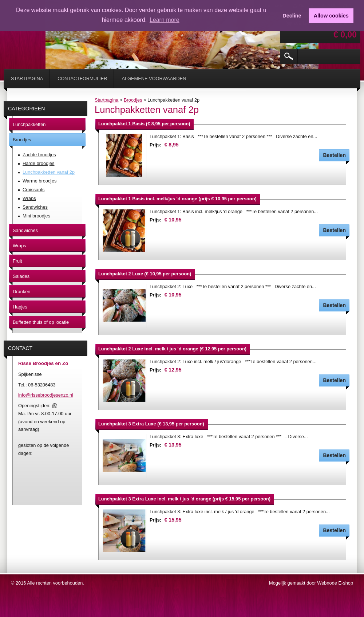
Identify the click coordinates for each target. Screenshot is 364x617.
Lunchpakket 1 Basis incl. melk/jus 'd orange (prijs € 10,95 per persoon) (177, 199)
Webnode (327, 583)
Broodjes (133, 100)
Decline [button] (292, 16)
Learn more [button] (165, 20)
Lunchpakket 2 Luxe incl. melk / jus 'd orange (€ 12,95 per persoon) (172, 349)
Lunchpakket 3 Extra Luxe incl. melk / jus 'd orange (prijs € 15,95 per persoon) (184, 499)
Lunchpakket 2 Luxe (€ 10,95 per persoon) (145, 274)
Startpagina (106, 100)
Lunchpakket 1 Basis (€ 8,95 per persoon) (144, 124)
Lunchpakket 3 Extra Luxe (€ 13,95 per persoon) (151, 424)
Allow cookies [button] (331, 16)
